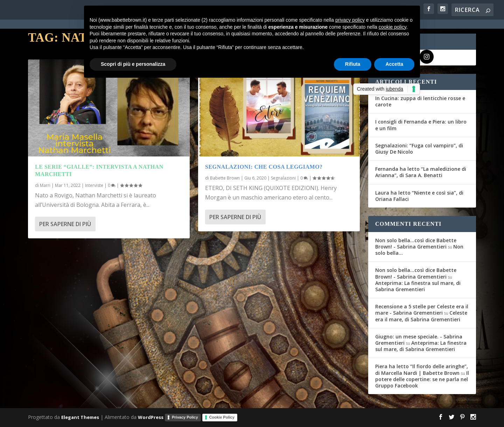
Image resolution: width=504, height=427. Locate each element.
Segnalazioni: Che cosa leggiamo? (264, 167)
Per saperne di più (65, 224)
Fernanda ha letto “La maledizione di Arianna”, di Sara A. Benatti (421, 172)
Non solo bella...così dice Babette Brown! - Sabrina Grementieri (416, 243)
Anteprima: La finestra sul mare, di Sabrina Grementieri (418, 286)
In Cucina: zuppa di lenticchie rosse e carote (420, 101)
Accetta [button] (394, 64)
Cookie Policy (222, 417)
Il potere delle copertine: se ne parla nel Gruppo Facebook (422, 379)
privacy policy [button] (350, 20)
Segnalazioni (283, 178)
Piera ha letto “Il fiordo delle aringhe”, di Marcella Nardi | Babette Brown (422, 369)
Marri (45, 185)
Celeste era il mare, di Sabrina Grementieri (421, 316)
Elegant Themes (80, 417)
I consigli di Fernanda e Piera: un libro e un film (421, 125)
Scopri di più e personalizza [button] (133, 64)
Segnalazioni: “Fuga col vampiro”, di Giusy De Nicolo (419, 149)
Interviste (94, 185)
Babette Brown (225, 178)
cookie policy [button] (393, 27)
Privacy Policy (185, 417)
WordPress (151, 417)
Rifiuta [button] (353, 64)
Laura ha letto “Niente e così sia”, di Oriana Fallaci (419, 196)
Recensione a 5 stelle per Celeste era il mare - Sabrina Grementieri (422, 310)
